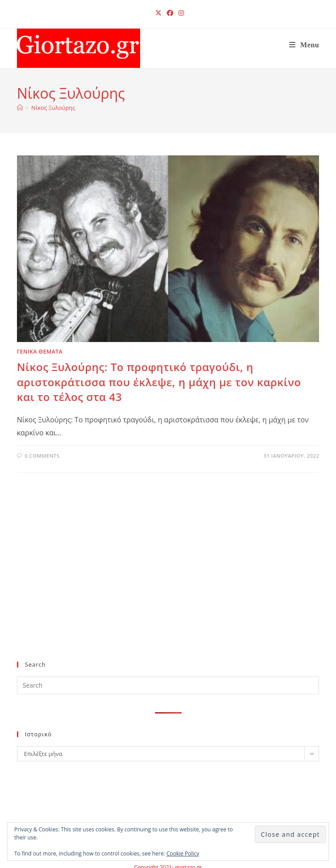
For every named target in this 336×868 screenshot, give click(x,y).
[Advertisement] (161, 581)
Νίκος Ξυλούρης (53, 108)
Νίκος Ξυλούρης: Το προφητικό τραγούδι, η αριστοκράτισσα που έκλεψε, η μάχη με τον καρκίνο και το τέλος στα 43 (159, 382)
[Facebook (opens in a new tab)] (170, 13)
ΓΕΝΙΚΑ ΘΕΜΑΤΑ (40, 352)
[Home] (20, 108)
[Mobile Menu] (304, 45)
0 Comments (42, 456)
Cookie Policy (183, 853)
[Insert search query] (168, 685)
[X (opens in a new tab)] (158, 13)
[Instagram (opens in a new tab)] (180, 13)
